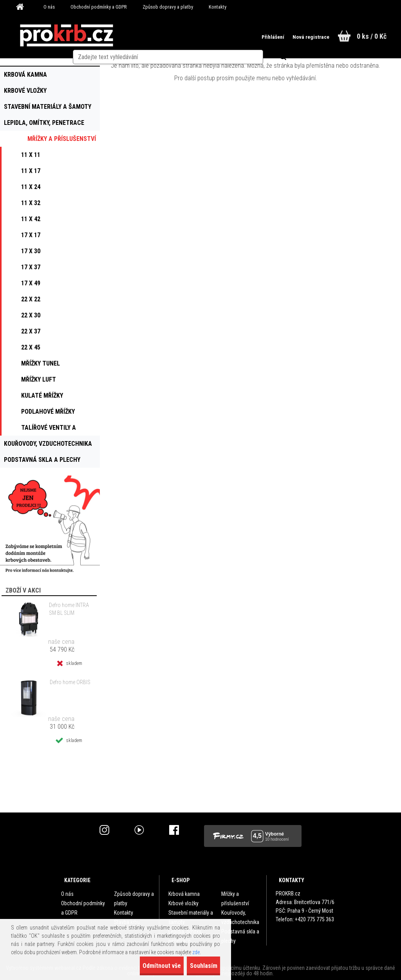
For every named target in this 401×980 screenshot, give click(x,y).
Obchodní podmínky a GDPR (99, 7)
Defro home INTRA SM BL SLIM (69, 609)
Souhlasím (197, 966)
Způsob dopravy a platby (168, 7)
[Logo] (66, 36)
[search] (216, 36)
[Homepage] (23, 7)
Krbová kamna (184, 894)
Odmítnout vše (141, 966)
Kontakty (218, 7)
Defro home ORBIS (70, 682)
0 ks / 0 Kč (372, 36)
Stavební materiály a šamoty (191, 917)
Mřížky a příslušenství (235, 899)
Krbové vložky (183, 903)
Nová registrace (302, 37)
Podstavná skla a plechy (240, 936)
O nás (49, 7)
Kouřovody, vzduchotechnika (240, 917)
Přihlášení (261, 37)
